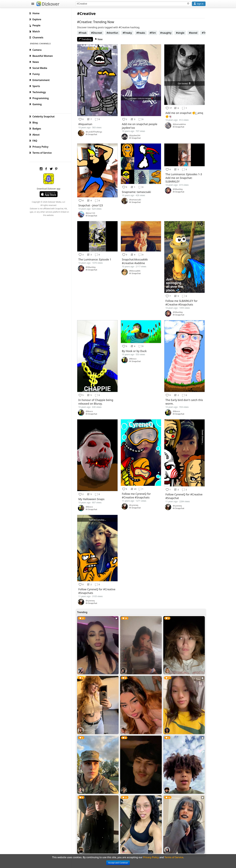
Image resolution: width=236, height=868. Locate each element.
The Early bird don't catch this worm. (182, 396)
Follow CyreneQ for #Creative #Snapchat (185, 490)
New (101, 39)
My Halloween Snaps (94, 492)
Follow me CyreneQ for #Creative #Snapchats (138, 489)
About (37, 134)
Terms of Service (44, 152)
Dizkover (48, 4)
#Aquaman (88, 123)
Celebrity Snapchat (45, 116)
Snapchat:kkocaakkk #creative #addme (136, 258)
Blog (37, 122)
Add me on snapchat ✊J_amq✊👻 (181, 113)
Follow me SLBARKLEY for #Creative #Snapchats (182, 299)
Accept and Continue (118, 863)
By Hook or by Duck (136, 346)
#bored (196, 33)
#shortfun (115, 33)
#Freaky (130, 33)
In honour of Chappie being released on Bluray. (98, 396)
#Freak (85, 33)
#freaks (143, 33)
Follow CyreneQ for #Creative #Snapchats (99, 583)
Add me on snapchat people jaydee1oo (141, 124)
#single (183, 33)
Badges (38, 128)
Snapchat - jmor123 (93, 203)
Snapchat (95, 133)
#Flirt (155, 33)
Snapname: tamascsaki (138, 190)
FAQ (36, 140)
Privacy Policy (42, 146)
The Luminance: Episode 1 (97, 256)
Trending (87, 39)
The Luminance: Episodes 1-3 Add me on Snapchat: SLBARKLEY (185, 176)
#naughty (168, 33)
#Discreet (99, 33)
